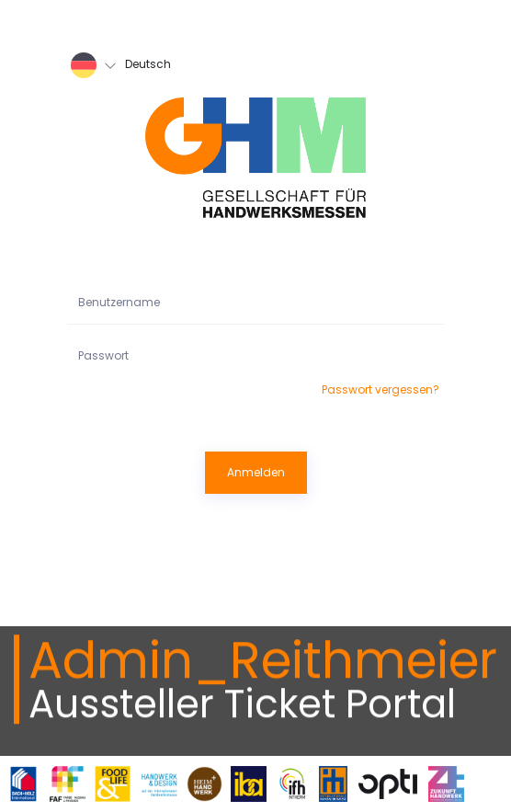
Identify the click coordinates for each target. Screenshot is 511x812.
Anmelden (256, 472)
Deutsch (121, 65)
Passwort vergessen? (380, 389)
